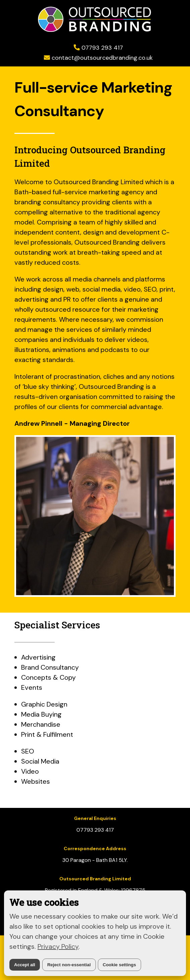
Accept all (25, 965)
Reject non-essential (69, 965)
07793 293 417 (102, 48)
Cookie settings (119, 965)
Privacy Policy (58, 946)
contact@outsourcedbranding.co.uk (102, 58)
